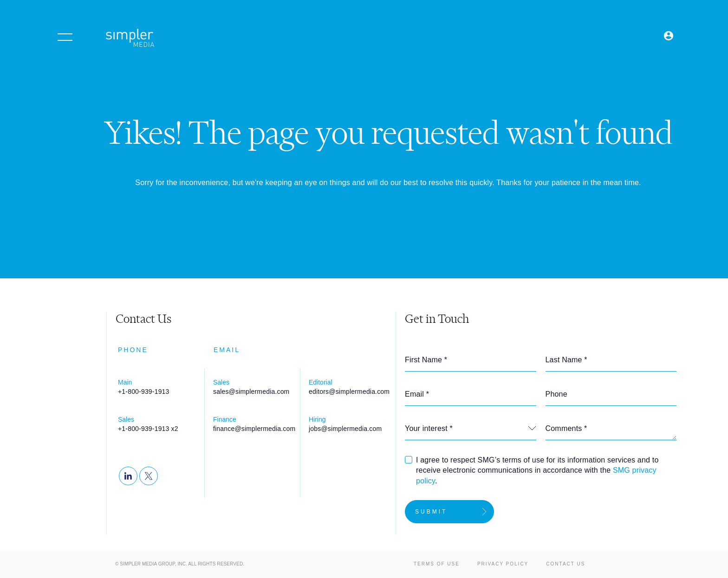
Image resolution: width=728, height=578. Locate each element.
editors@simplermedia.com (349, 392)
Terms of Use (437, 564)
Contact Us (565, 564)
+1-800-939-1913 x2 (148, 429)
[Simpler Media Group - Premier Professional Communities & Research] (130, 39)
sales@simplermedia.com (251, 392)
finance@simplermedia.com (254, 429)
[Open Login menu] (669, 36)
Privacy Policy (503, 564)
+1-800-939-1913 (144, 392)
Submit (431, 512)
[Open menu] (65, 37)
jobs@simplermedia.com (345, 429)
